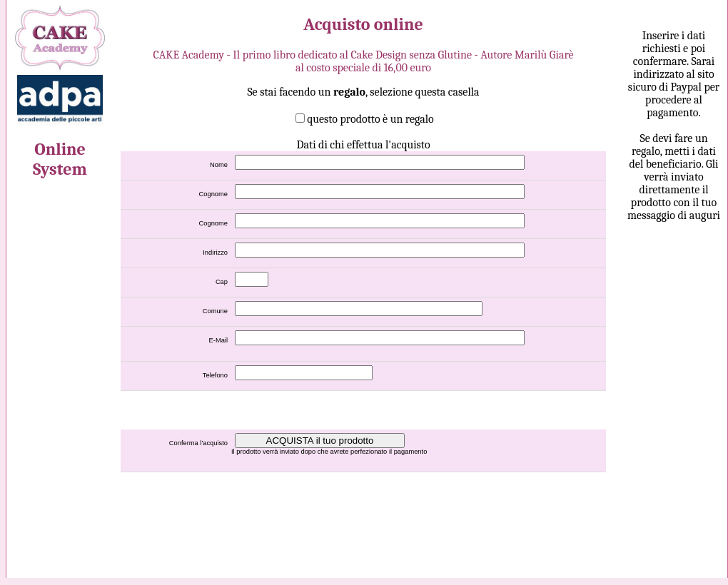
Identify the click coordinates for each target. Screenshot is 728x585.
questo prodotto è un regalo (370, 119)
